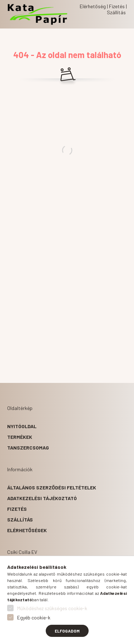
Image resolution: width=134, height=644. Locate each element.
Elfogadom (67, 631)
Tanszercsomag (28, 448)
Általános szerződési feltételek (52, 487)
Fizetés (17, 509)
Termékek (20, 437)
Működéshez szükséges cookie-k (52, 608)
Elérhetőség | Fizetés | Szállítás (103, 9)
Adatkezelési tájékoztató (42, 498)
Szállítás (20, 520)
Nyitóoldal (22, 426)
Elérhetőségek (27, 530)
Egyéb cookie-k (34, 617)
